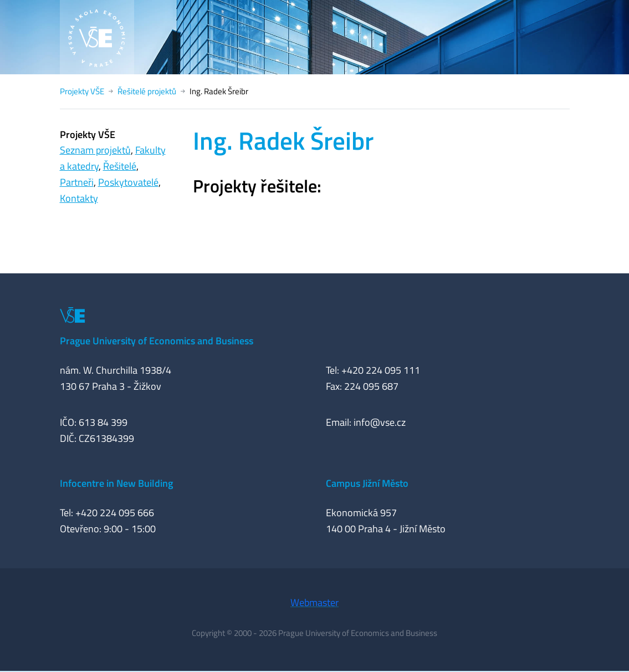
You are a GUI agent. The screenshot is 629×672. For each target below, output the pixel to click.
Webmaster (314, 602)
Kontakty (79, 198)
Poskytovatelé (128, 182)
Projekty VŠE (82, 91)
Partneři (77, 182)
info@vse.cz (380, 422)
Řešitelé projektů (147, 91)
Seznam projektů (95, 150)
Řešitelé (120, 166)
